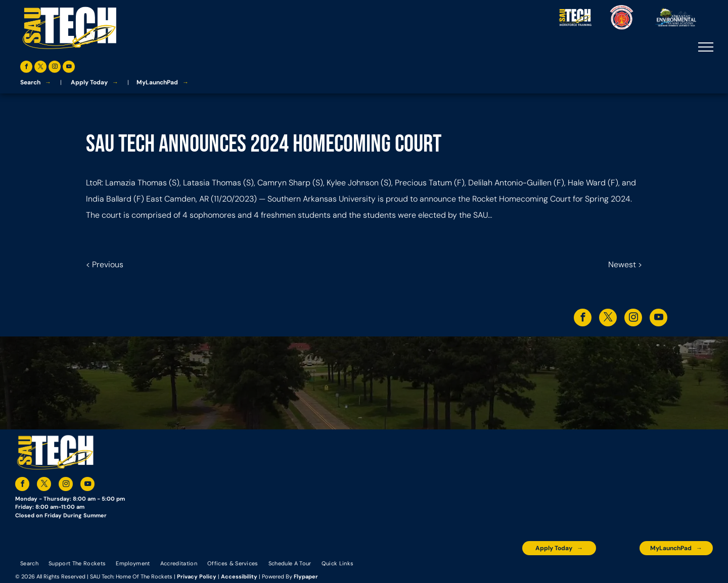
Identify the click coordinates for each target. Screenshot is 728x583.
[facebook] (26, 68)
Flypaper (306, 576)
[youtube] (69, 68)
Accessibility (239, 576)
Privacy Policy (197, 576)
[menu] (706, 47)
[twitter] (40, 68)
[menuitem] (29, 563)
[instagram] (55, 68)
